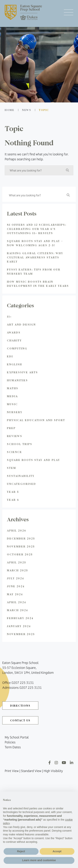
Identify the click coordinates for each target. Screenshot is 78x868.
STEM (12, 468)
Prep (11, 428)
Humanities (17, 380)
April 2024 (17, 602)
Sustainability (21, 476)
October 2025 (20, 554)
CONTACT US (20, 720)
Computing (17, 348)
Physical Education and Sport (36, 420)
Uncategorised (22, 484)
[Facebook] (50, 763)
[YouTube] (64, 763)
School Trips (20, 444)
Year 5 (13, 492)
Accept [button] (57, 851)
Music (12, 404)
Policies (10, 742)
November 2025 (21, 546)
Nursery (15, 412)
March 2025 (17, 570)
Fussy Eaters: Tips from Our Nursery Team (34, 272)
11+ (9, 316)
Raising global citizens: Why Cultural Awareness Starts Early (35, 257)
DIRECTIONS (20, 706)
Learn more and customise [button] (39, 860)
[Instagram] (56, 763)
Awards (14, 332)
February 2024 (20, 618)
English (15, 364)
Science (15, 452)
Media (12, 396)
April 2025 (17, 562)
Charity (14, 340)
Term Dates (13, 747)
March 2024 (18, 610)
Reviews (15, 436)
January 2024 (19, 626)
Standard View (31, 771)
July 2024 (16, 578)
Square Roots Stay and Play (34, 460)
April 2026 (17, 530)
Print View (12, 771)
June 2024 (16, 586)
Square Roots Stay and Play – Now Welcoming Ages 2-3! (35, 243)
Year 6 (13, 500)
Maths (13, 388)
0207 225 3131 (23, 683)
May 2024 (15, 594)
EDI (10, 356)
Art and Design (21, 324)
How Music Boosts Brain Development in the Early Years (38, 284)
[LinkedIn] (72, 763)
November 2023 (21, 634)
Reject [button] (21, 851)
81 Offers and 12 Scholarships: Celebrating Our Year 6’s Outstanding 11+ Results (37, 229)
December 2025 (21, 538)
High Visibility (53, 771)
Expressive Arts (22, 372)
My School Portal (17, 737)
